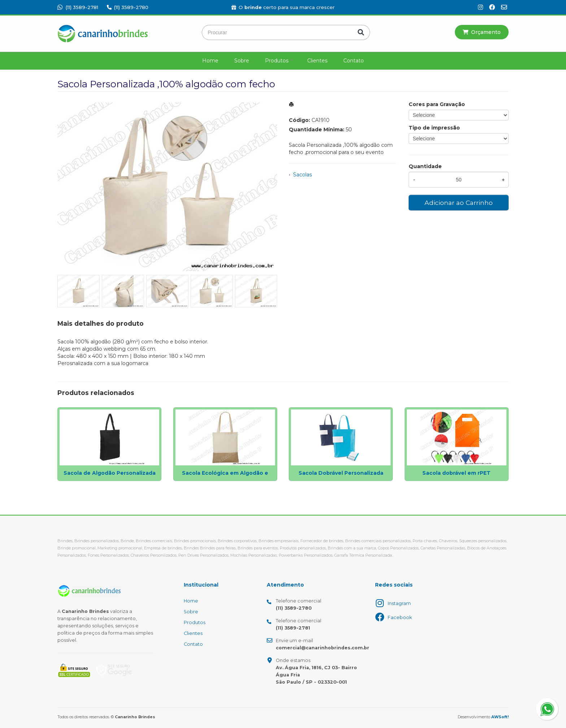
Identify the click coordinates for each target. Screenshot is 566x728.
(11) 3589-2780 (128, 7)
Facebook (400, 617)
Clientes (317, 61)
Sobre (242, 61)
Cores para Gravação (437, 104)
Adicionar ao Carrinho (459, 203)
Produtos (277, 61)
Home (210, 61)
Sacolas (302, 175)
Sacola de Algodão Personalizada (110, 473)
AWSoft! (500, 717)
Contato (354, 61)
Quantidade (425, 166)
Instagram (399, 603)
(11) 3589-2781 (78, 7)
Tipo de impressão (434, 128)
